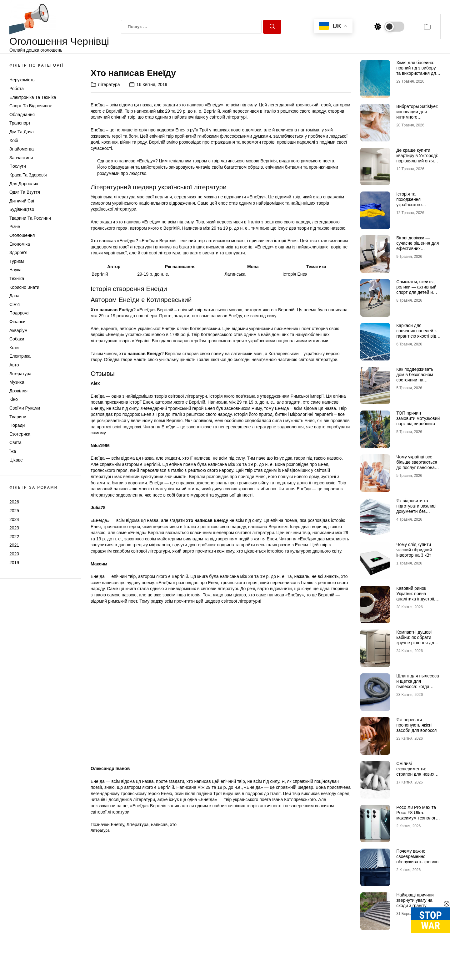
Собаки (17, 339)
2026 (14, 502)
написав (159, 971)
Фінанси (17, 322)
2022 (14, 537)
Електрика (20, 356)
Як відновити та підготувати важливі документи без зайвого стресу (416, 508)
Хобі (14, 140)
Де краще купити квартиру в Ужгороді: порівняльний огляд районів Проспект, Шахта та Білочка (417, 161)
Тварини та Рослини (30, 218)
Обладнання (22, 115)
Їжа (13, 451)
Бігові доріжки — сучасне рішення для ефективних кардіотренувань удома (417, 248)
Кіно (14, 399)
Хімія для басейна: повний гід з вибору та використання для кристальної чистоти (417, 70)
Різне (15, 227)
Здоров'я (18, 253)
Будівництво (22, 209)
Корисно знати (24, 287)
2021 (14, 545)
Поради (17, 425)
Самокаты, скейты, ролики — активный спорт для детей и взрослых (416, 289)
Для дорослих (24, 184)
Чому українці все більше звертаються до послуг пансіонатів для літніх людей (418, 465)
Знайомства (22, 149)
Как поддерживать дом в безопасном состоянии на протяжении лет (415, 377)
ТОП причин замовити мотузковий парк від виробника (418, 418)
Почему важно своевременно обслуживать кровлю (417, 856)
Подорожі (19, 313)
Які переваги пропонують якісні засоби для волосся (416, 725)
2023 (14, 528)
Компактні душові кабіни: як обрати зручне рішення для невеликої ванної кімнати (416, 643)
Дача (14, 296)
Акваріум (18, 330)
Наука (15, 270)
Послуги (18, 166)
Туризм (17, 261)
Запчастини (21, 158)
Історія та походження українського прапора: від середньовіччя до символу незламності (418, 207)
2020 (14, 554)
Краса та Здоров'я (28, 175)
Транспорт (20, 123)
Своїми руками (25, 408)
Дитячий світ (23, 201)
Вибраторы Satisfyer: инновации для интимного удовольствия (417, 114)
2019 (14, 563)
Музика (17, 382)
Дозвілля (18, 391)
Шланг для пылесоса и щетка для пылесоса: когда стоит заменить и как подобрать (418, 686)
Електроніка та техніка (33, 97)
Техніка (17, 278)
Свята (15, 442)
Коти (14, 348)
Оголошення (22, 235)
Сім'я (15, 304)
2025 (14, 511)
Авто (14, 365)
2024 (14, 519)
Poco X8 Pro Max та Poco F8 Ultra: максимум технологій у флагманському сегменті (418, 818)
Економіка (20, 244)
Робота (17, 89)
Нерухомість (22, 80)
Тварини (18, 417)
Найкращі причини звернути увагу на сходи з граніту (415, 900)
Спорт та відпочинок (30, 106)
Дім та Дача (22, 132)
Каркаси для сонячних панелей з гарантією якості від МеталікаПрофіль (416, 333)
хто (173, 971)
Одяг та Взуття (25, 192)
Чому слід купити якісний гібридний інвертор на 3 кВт (414, 550)
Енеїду (117, 971)
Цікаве (16, 460)
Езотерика (20, 434)
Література (20, 374)
